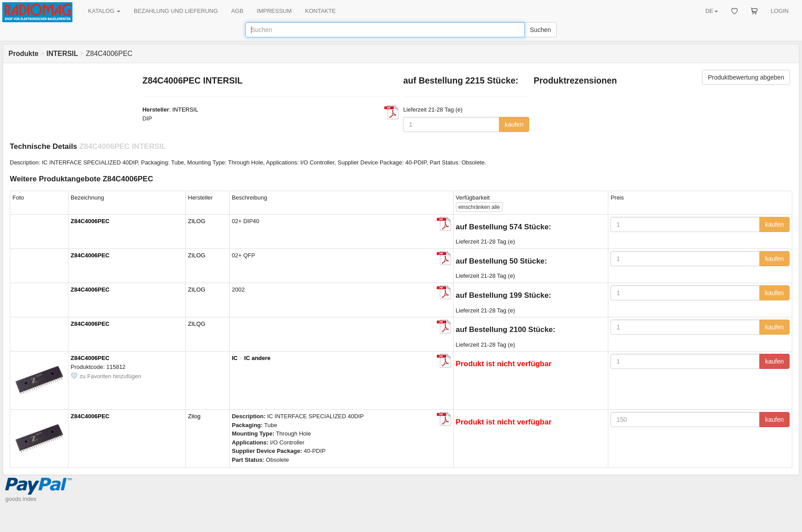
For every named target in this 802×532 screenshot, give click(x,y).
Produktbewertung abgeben (746, 77)
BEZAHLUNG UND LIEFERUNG (176, 11)
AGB (237, 11)
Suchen (541, 30)
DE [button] (711, 11)
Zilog (194, 416)
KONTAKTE (321, 11)
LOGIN (780, 11)
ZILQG (197, 324)
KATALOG (104, 11)
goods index (21, 499)
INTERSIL (186, 110)
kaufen (514, 124)
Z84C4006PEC (90, 221)
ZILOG (197, 221)
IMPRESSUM (274, 11)
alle (479, 207)
